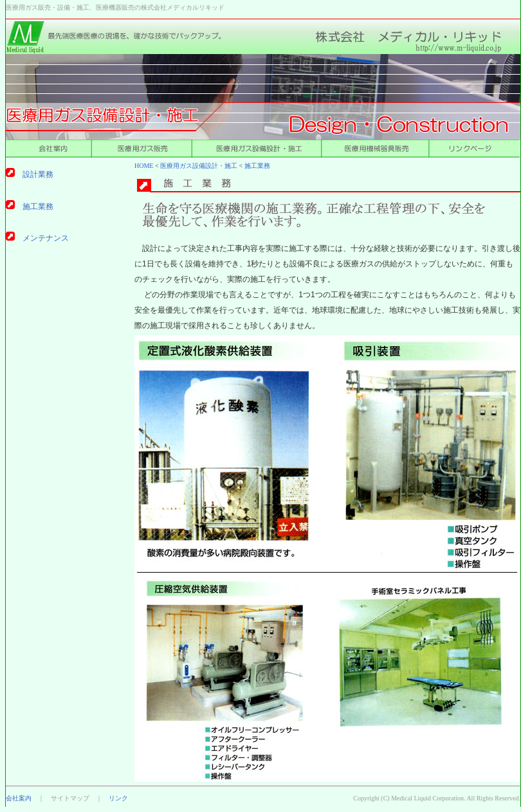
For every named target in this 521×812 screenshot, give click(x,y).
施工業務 (257, 166)
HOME (144, 166)
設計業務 (38, 174)
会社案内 (19, 798)
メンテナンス (46, 238)
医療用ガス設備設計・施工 (198, 166)
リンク (118, 798)
